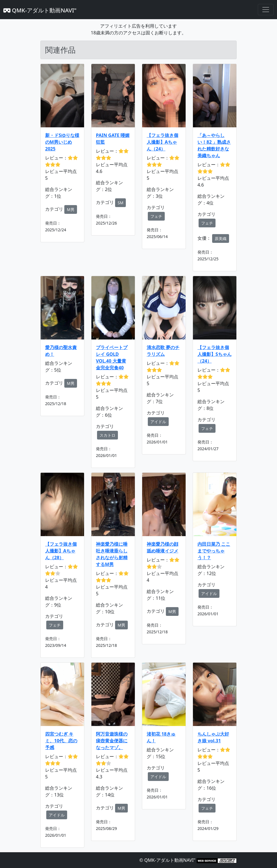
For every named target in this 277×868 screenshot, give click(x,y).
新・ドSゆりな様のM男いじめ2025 (62, 142)
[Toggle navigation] (266, 10)
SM (120, 203)
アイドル (158, 422)
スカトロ (107, 435)
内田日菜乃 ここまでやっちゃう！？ (214, 551)
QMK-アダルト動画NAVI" (40, 10)
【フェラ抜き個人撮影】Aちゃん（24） (162, 142)
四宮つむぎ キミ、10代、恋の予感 (61, 741)
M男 (71, 209)
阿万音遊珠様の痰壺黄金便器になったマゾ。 (112, 741)
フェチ (156, 216)
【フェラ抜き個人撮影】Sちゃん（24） (215, 354)
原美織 (221, 238)
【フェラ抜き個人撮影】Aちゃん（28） (61, 551)
